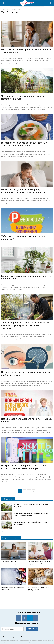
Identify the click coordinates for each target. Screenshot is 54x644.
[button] (51, 3)
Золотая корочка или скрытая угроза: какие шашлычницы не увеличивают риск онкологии (25, 325)
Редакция (15, 637)
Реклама (6, 637)
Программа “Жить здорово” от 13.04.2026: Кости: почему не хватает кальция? (24, 467)
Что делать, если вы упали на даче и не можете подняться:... (23, 97)
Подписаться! (32, 629)
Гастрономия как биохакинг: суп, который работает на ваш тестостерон (24, 144)
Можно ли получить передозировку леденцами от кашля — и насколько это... (24, 191)
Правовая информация (29, 637)
